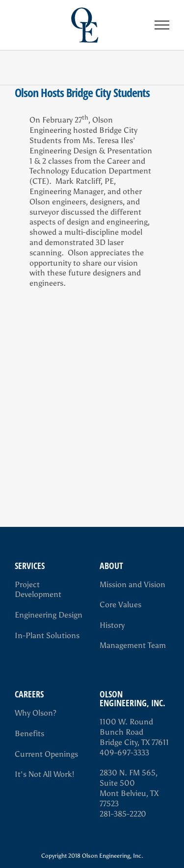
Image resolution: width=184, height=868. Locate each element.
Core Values (120, 605)
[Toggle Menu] (162, 25)
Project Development (38, 590)
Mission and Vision (132, 584)
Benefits (29, 733)
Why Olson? (36, 713)
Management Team (133, 645)
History (112, 625)
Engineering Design (49, 615)
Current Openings (46, 754)
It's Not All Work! (44, 774)
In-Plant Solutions (47, 635)
